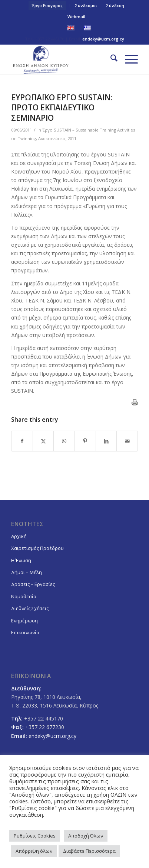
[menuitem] (47, 6)
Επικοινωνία (25, 632)
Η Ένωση (21, 560)
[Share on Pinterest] (85, 441)
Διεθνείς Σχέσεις (30, 608)
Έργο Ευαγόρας (47, 5)
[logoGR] (62, 59)
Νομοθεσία (24, 596)
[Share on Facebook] (22, 441)
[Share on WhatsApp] (64, 441)
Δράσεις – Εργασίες (33, 584)
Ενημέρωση (24, 621)
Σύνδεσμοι (86, 5)
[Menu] (128, 59)
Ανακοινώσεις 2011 (57, 138)
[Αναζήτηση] (110, 59)
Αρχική (19, 536)
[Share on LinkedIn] (106, 441)
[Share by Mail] (127, 441)
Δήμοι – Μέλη (27, 572)
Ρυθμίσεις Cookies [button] (35, 836)
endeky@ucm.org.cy (103, 39)
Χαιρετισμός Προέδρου (37, 548)
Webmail (76, 17)
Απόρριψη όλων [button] (34, 851)
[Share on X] (43, 441)
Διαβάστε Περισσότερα (89, 851)
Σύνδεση (115, 5)
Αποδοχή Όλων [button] (86, 836)
